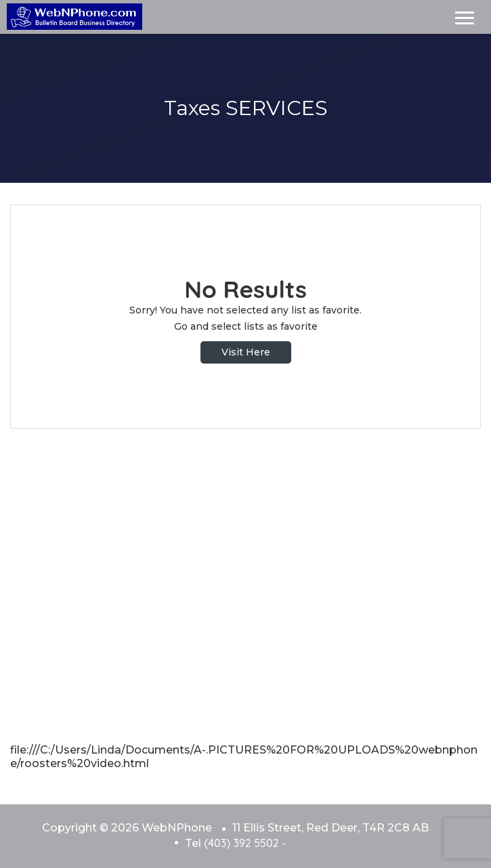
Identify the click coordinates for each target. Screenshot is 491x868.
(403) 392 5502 (241, 843)
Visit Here (246, 352)
